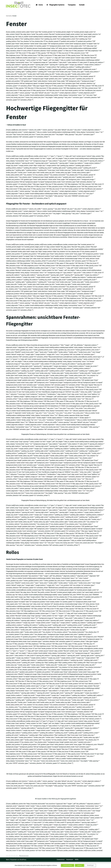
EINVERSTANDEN (66, 865)
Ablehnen (80, 865)
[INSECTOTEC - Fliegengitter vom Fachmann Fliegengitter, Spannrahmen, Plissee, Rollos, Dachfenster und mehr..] (19, 5)
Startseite (9, 16)
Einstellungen (92, 865)
